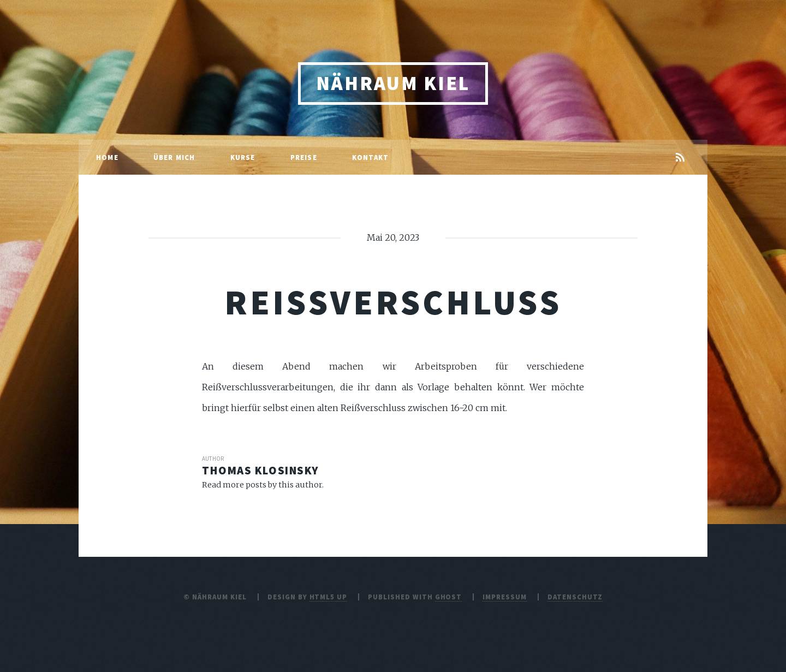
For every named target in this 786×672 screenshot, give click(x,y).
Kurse (243, 157)
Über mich (174, 157)
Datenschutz (575, 597)
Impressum (505, 597)
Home (107, 157)
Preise (304, 157)
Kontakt (370, 157)
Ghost (449, 597)
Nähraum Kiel (393, 83)
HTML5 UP (329, 597)
